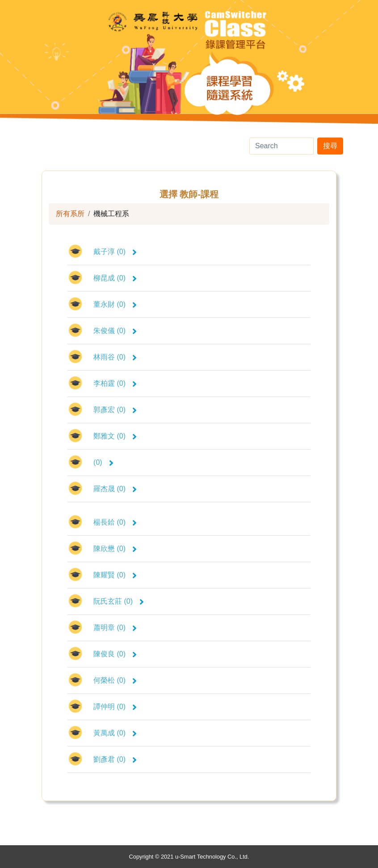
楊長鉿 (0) (115, 522)
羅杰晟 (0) (115, 489)
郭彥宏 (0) (115, 410)
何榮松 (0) (115, 680)
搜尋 (330, 146)
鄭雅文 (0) (115, 436)
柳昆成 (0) (115, 278)
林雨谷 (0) (115, 357)
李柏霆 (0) (115, 383)
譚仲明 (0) (115, 707)
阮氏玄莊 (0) (119, 601)
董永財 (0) (115, 304)
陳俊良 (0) (115, 654)
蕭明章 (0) (115, 628)
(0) (103, 462)
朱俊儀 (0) (115, 331)
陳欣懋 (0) (115, 549)
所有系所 (70, 214)
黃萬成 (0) (115, 733)
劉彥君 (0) (115, 759)
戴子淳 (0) (115, 252)
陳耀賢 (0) (115, 575)
